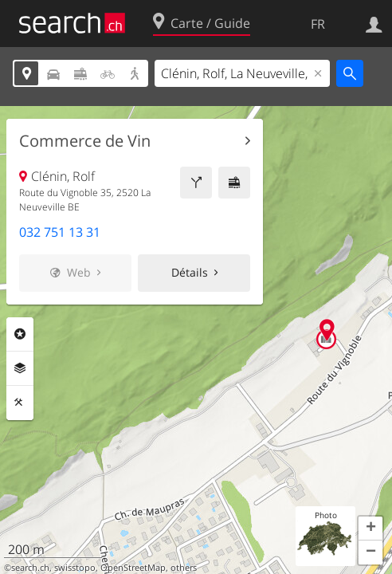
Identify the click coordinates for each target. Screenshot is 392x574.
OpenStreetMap (133, 568)
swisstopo (75, 568)
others (184, 568)
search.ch (30, 568)
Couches (20, 368)
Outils (20, 403)
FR (318, 24)
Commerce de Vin (85, 141)
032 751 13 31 (60, 232)
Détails (190, 272)
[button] (370, 529)
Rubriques (20, 334)
